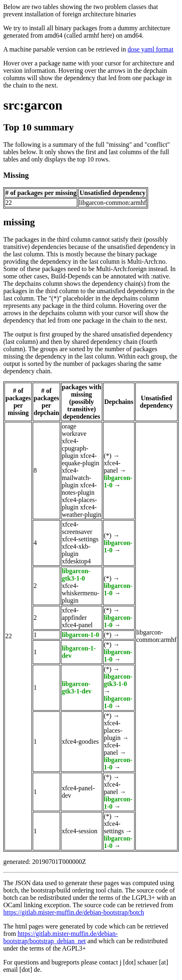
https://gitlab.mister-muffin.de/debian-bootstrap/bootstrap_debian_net (61, 937)
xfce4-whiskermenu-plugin (81, 593)
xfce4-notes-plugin (79, 489)
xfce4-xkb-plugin (76, 550)
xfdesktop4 (76, 561)
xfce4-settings (80, 539)
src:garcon (33, 105)
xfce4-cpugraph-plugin (75, 448)
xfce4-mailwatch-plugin (76, 478)
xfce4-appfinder (74, 614)
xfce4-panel (112, 467)
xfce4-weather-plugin (82, 511)
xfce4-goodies (80, 741)
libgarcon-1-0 (80, 635)
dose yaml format (151, 49)
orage (69, 426)
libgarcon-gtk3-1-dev (77, 687)
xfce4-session (80, 831)
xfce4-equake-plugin (81, 459)
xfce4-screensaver (77, 528)
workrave (74, 434)
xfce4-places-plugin (113, 730)
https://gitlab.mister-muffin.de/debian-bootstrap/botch (74, 912)
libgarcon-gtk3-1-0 (76, 575)
